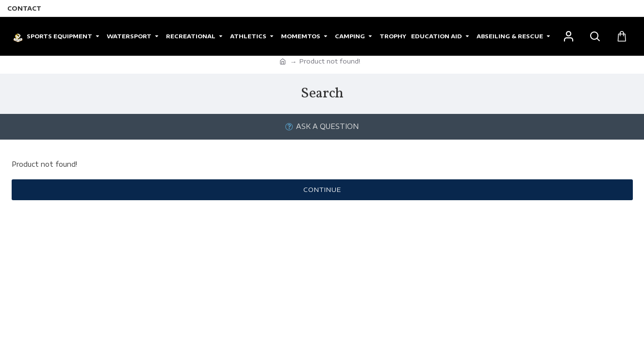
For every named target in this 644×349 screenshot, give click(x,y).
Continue (322, 190)
